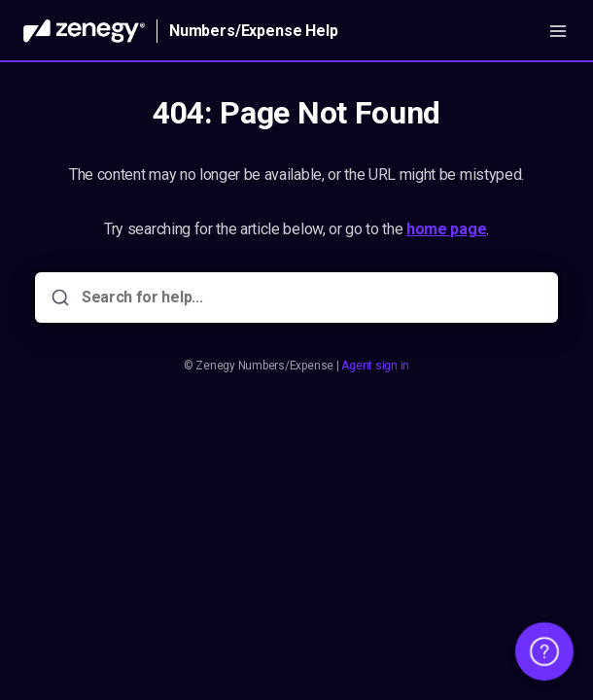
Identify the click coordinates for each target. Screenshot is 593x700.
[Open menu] (558, 31)
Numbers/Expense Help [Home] (254, 31)
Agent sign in (375, 366)
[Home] (84, 31)
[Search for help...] (310, 297)
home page (446, 229)
